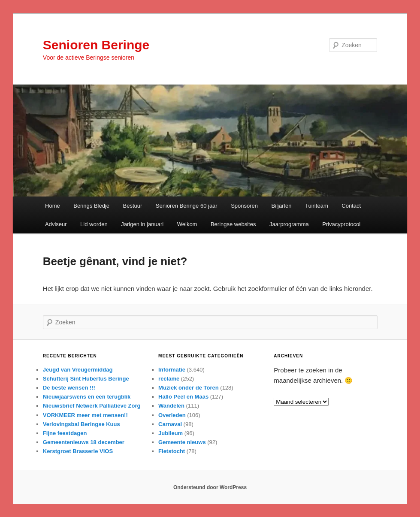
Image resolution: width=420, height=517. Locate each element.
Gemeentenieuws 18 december (84, 442)
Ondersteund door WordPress (210, 487)
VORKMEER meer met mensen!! (85, 415)
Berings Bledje (91, 206)
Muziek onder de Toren (189, 388)
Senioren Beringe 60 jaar (187, 206)
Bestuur (133, 206)
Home (53, 206)
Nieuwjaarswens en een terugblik (87, 397)
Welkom (187, 224)
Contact (351, 206)
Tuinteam (317, 206)
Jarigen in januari (142, 224)
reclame (169, 379)
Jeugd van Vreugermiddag (78, 370)
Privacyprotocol (341, 224)
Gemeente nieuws (182, 442)
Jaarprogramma (289, 224)
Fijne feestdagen (65, 433)
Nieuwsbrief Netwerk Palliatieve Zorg (92, 406)
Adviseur (56, 224)
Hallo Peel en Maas (183, 397)
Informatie (172, 370)
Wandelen (171, 406)
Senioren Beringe (96, 45)
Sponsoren (244, 206)
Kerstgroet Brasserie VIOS (78, 451)
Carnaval (170, 424)
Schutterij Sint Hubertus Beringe (86, 379)
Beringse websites (233, 224)
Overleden (172, 415)
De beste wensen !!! (69, 388)
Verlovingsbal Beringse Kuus (82, 424)
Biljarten (282, 206)
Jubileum (171, 433)
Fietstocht (172, 451)
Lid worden (94, 224)
